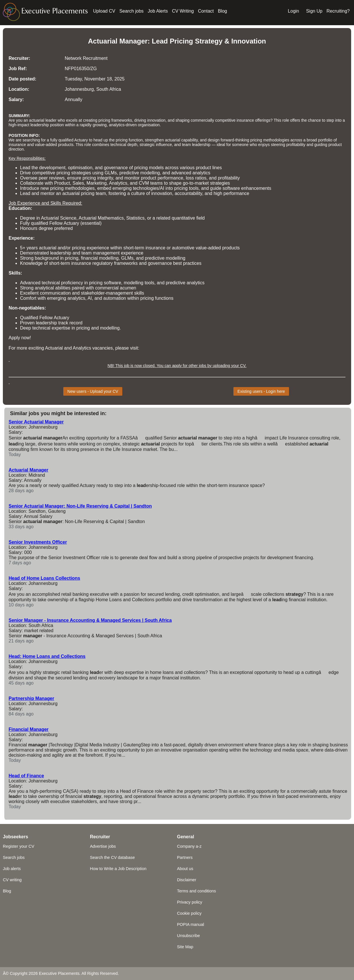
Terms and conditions (196, 891)
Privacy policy (190, 902)
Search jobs (132, 11)
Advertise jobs (103, 846)
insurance (17, 145)
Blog (223, 11)
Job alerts (12, 869)
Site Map (185, 947)
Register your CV (19, 846)
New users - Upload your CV (93, 391)
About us (185, 869)
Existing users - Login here (261, 391)
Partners (185, 857)
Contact (206, 11)
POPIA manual (190, 924)
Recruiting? (338, 11)
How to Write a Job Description (118, 869)
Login (293, 11)
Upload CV (104, 11)
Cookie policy (189, 913)
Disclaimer (187, 880)
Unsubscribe (188, 936)
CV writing (12, 880)
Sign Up (314, 11)
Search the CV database (112, 857)
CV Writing (183, 11)
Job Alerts (158, 11)
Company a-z (189, 846)
